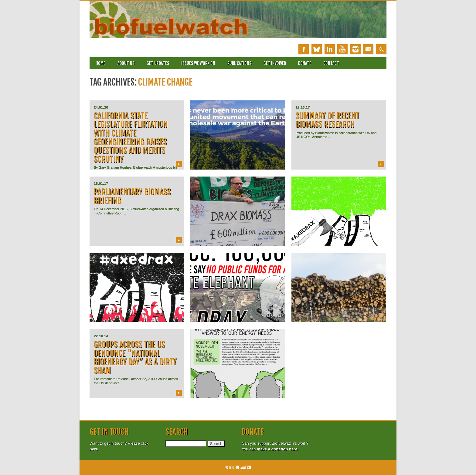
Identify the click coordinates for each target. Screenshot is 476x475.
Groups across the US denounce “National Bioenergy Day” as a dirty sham (135, 358)
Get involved (275, 63)
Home (100, 63)
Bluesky (317, 49)
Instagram (355, 49)
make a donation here (277, 449)
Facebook (304, 49)
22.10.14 (101, 336)
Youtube (342, 49)
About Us (126, 63)
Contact (331, 63)
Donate (305, 63)
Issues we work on (198, 63)
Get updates (158, 63)
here (94, 449)
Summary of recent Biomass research (328, 120)
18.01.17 (101, 184)
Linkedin (330, 49)
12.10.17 (303, 107)
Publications (239, 63)
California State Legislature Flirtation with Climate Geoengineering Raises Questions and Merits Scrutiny (131, 138)
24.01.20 (101, 107)
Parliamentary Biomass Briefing (132, 196)
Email (368, 49)
